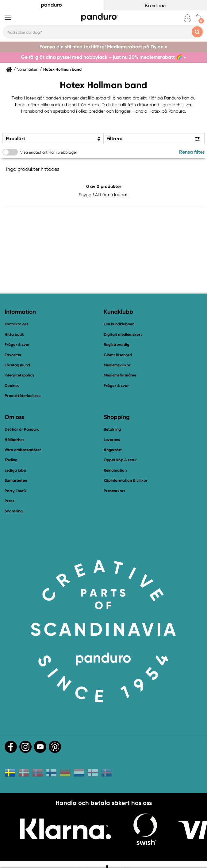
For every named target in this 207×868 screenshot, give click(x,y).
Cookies (12, 386)
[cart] (198, 18)
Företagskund (17, 365)
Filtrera (115, 138)
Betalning (112, 429)
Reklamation (115, 470)
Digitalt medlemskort (123, 334)
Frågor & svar (17, 344)
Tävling (11, 460)
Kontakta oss (17, 324)
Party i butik (16, 491)
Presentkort (114, 491)
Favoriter (13, 355)
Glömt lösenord (118, 355)
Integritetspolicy (19, 375)
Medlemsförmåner (120, 375)
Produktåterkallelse (23, 396)
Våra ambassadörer (23, 450)
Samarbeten (16, 480)
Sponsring (14, 511)
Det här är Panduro (22, 429)
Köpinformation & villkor (126, 480)
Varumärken (28, 69)
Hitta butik (14, 334)
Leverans (112, 440)
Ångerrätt (113, 450)
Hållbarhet (14, 440)
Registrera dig (117, 344)
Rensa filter (192, 152)
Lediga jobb (15, 470)
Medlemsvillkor (117, 365)
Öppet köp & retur (120, 460)
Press (10, 501)
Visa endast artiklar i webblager (49, 152)
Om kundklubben (119, 324)
